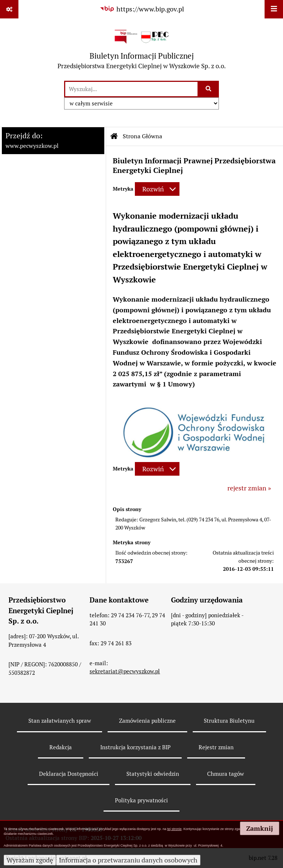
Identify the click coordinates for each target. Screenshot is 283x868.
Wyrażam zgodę (30, 860)
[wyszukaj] (131, 89)
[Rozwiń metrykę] (157, 189)
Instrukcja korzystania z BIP (135, 747)
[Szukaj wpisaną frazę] (209, 89)
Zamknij (260, 828)
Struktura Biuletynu (229, 721)
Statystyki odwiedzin (153, 774)
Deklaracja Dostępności (69, 774)
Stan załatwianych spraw (60, 721)
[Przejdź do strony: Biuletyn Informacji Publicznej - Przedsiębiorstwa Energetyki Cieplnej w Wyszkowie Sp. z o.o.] (142, 49)
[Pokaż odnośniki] (9, 9)
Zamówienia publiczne (147, 721)
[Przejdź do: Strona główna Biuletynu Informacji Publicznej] (114, 136)
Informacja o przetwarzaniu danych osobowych (128, 860)
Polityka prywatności (141, 800)
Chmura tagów (226, 774)
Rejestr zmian (216, 747)
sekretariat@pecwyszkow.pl (125, 671)
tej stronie (174, 829)
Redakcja (61, 747)
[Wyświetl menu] (274, 9)
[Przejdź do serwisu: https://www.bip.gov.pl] (141, 9)
